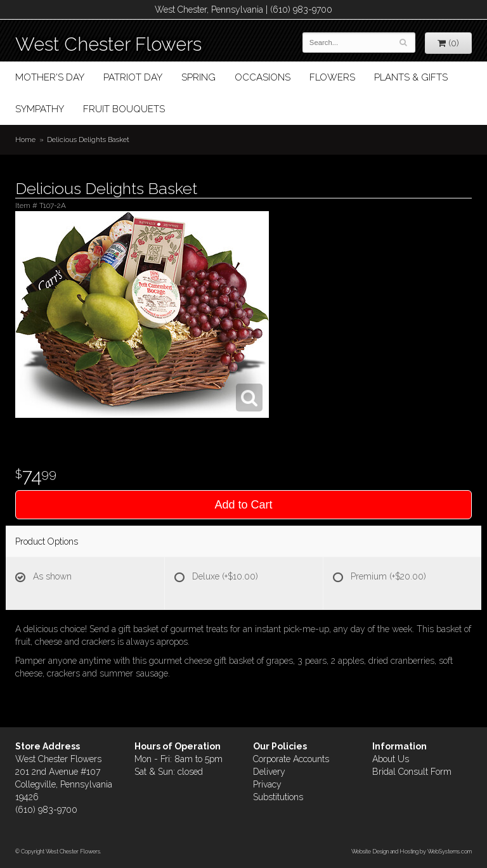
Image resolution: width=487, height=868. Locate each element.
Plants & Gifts (411, 77)
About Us (391, 759)
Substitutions (278, 797)
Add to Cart (243, 505)
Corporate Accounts (291, 759)
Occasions (263, 77)
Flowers (332, 77)
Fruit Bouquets (124, 109)
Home (25, 139)
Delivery (269, 772)
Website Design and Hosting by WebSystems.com (412, 851)
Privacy (267, 784)
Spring (198, 77)
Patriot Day (133, 77)
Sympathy (40, 109)
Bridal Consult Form (412, 772)
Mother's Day (50, 77)
